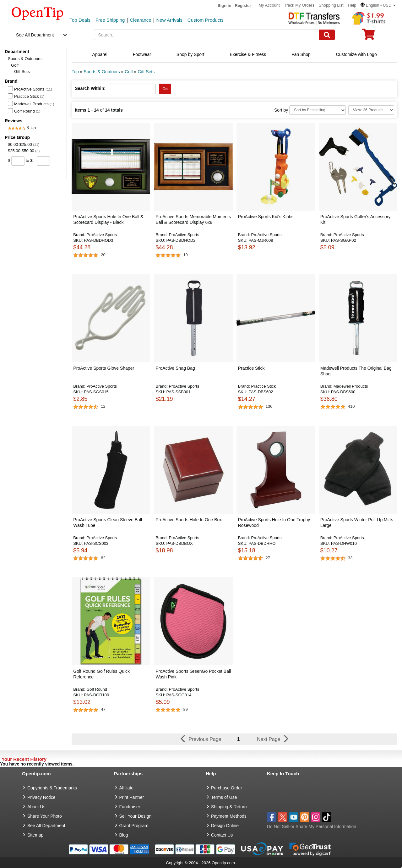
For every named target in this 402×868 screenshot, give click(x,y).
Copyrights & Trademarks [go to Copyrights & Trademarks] (52, 788)
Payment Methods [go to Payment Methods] (229, 816)
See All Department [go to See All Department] (46, 826)
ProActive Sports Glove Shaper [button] (104, 368)
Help (352, 5)
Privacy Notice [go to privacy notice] (41, 797)
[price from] (18, 161)
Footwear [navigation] (142, 54)
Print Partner (132, 797)
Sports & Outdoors (25, 59)
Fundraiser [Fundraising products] (130, 807)
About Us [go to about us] (36, 807)
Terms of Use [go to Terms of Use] (224, 797)
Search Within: (90, 88)
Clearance (140, 20)
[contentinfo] (38, 13)
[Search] (327, 35)
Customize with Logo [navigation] (356, 54)
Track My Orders (299, 5)
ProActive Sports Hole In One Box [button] (189, 520)
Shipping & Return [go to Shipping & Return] (229, 807)
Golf (15, 65)
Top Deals (80, 20)
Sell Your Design (136, 816)
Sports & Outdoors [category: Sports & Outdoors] (102, 72)
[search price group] (55, 161)
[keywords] (207, 35)
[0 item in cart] (368, 36)
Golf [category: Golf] (129, 72)
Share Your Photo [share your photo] (45, 816)
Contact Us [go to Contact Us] (222, 835)
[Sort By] (318, 110)
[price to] (42, 161)
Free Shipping (110, 20)
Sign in (224, 6)
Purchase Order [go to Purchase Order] (227, 788)
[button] (378, 5)
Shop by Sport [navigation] (190, 54)
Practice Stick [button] (251, 368)
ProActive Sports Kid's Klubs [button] (266, 217)
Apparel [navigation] (100, 54)
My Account (269, 5)
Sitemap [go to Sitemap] (35, 835)
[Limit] (371, 110)
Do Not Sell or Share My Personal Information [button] (312, 827)
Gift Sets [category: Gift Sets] (146, 72)
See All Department (35, 35)
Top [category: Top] (75, 72)
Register (243, 6)
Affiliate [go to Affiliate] (127, 788)
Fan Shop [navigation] (301, 54)
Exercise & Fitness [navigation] (248, 54)
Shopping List (331, 5)
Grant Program (134, 826)
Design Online (225, 826)
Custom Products (206, 20)
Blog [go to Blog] (124, 835)
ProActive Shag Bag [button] (175, 368)
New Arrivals (169, 20)
